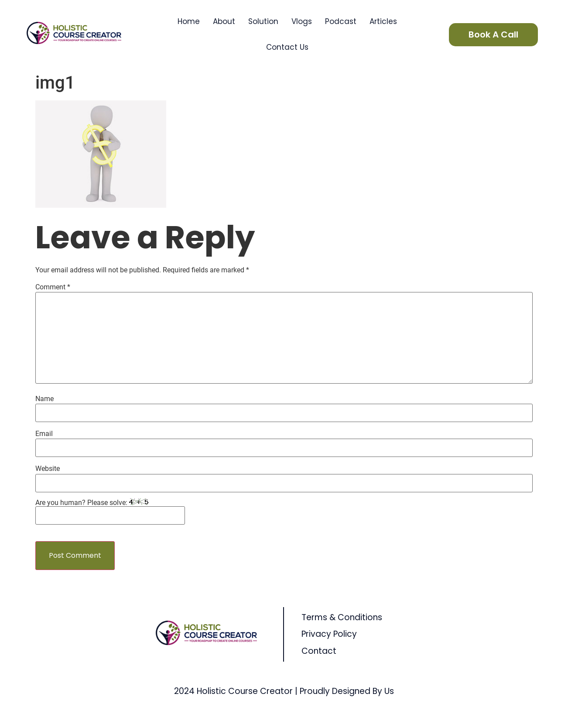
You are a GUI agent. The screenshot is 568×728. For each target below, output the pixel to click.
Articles (383, 21)
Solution (263, 21)
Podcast (341, 21)
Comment (53, 287)
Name (44, 399)
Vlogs (302, 21)
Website (48, 469)
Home (189, 21)
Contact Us (287, 47)
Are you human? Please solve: (110, 512)
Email (44, 434)
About (224, 21)
